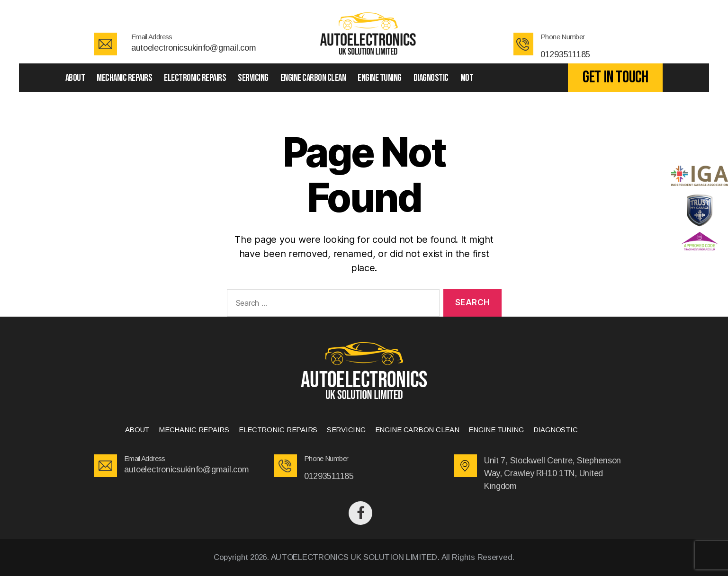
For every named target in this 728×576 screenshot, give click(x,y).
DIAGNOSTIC (431, 78)
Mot (467, 78)
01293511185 (565, 54)
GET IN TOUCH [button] (616, 77)
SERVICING (253, 78)
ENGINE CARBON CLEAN (313, 78)
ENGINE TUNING (380, 78)
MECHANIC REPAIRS (124, 78)
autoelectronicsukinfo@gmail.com (194, 48)
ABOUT (75, 78)
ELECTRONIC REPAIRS (195, 78)
